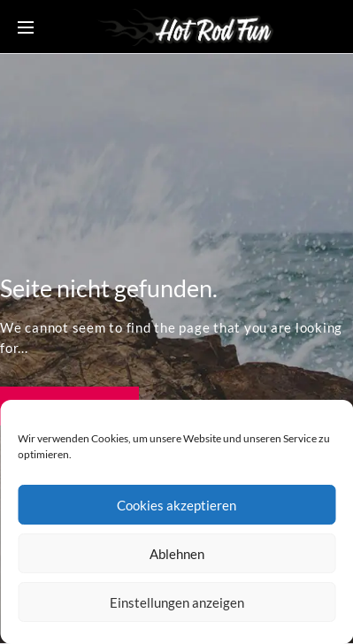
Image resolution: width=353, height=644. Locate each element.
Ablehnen (177, 554)
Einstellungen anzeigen (177, 602)
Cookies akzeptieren (176, 505)
